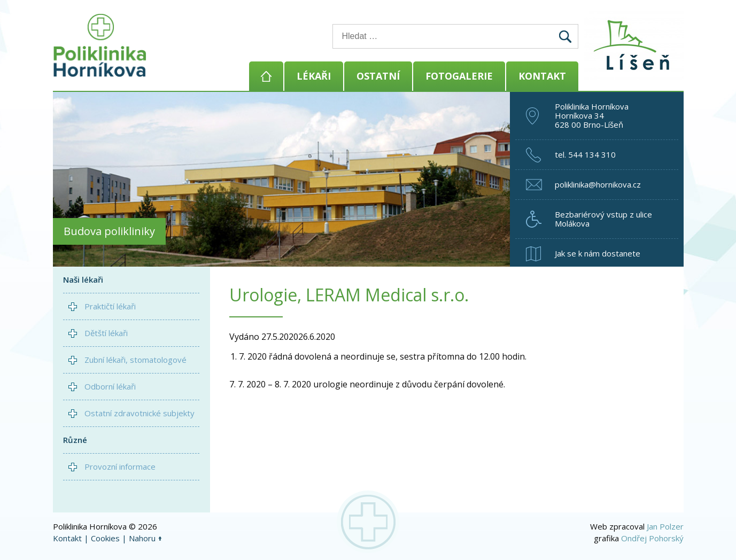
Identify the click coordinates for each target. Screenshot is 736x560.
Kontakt (542, 76)
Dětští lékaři (106, 333)
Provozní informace (120, 466)
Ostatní (378, 76)
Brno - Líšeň (636, 45)
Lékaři (314, 76)
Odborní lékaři (110, 386)
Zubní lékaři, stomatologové (135, 360)
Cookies (105, 538)
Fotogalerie (459, 76)
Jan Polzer (665, 526)
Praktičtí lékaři (110, 306)
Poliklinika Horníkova (100, 45)
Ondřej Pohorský (652, 538)
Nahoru (142, 538)
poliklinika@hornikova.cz (598, 184)
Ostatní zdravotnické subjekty (140, 413)
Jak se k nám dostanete (598, 253)
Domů (266, 76)
